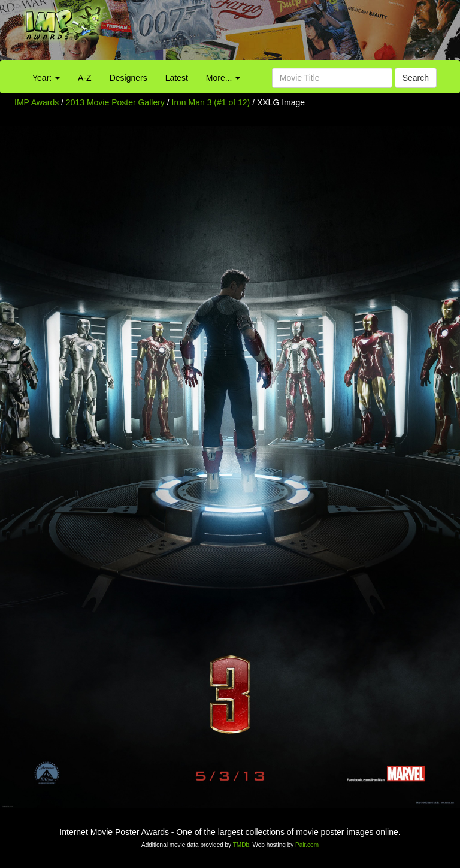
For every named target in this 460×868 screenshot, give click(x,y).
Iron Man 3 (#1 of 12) (211, 102)
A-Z (85, 78)
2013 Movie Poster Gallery (115, 102)
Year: (46, 78)
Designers (128, 78)
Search (416, 78)
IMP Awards (37, 102)
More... (223, 78)
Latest (177, 78)
